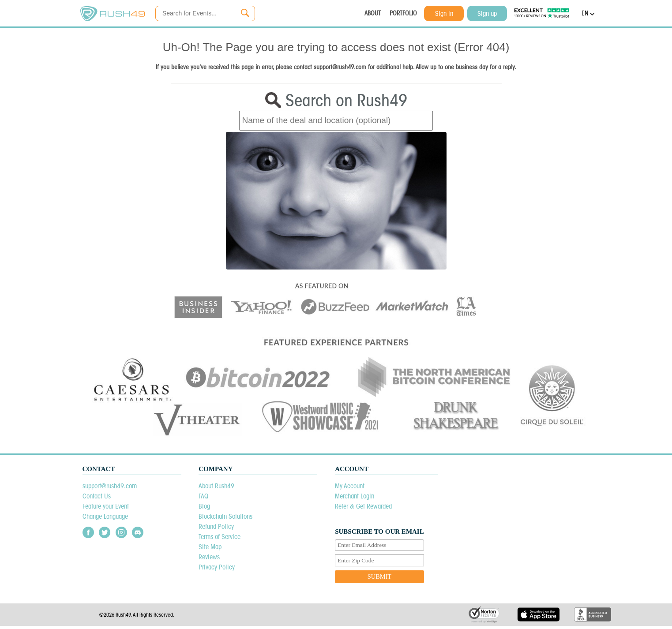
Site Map (210, 547)
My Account (350, 486)
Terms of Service (220, 537)
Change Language (105, 516)
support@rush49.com (110, 486)
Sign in (444, 13)
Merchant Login (355, 496)
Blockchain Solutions (225, 516)
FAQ (203, 496)
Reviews (209, 557)
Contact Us (97, 496)
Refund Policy (216, 526)
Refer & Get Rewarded (363, 506)
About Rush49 (216, 486)
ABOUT (373, 13)
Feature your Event (106, 506)
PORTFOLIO (403, 13)
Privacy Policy (217, 567)
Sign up (487, 13)
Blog (204, 506)
